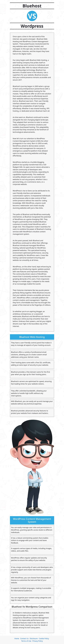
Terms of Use (26, 641)
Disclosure (34, 638)
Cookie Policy (44, 638)
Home (17, 638)
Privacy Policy (38, 641)
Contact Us (24, 638)
